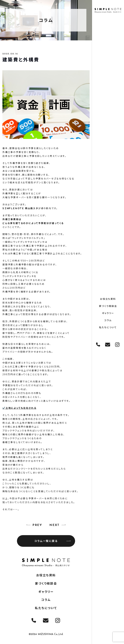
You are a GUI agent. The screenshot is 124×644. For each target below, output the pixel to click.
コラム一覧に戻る (52, 541)
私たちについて (108, 327)
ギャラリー (108, 313)
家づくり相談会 (108, 306)
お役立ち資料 (108, 299)
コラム (108, 320)
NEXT (54, 525)
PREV (37, 525)
